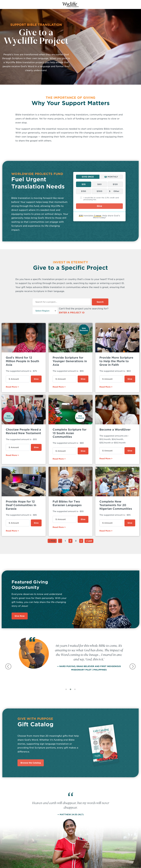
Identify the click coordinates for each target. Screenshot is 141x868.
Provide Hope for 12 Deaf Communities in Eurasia (21, 505)
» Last (89, 541)
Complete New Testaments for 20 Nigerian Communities (116, 505)
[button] (66, 691)
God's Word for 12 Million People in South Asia (22, 361)
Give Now (20, 616)
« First (52, 541)
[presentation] (9, 666)
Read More (11, 387)
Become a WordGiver (115, 430)
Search (100, 302)
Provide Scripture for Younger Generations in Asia (70, 361)
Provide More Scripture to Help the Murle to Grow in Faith (116, 361)
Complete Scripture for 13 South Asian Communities (70, 433)
